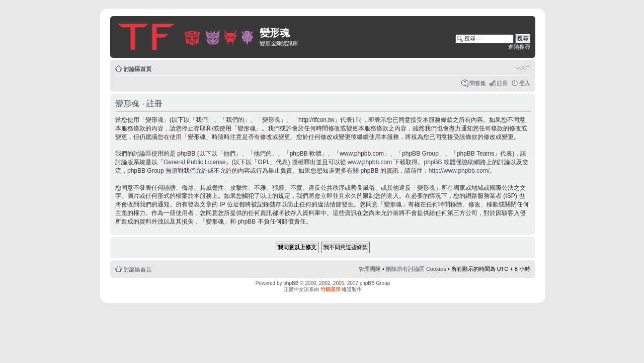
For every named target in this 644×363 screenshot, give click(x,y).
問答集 (478, 83)
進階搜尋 (519, 47)
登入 (525, 83)
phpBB (291, 283)
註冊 (503, 83)
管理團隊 (370, 269)
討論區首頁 (138, 69)
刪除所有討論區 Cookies (416, 269)
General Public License (194, 162)
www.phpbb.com (370, 162)
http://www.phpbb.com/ (459, 171)
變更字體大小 (523, 67)
